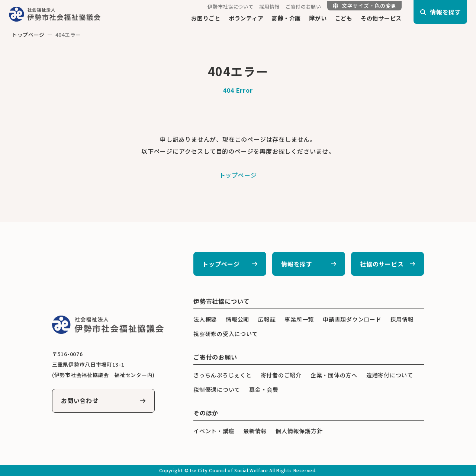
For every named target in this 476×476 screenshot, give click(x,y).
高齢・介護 (286, 18)
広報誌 (267, 319)
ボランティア (246, 18)
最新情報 (255, 431)
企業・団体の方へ (334, 375)
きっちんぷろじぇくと (223, 375)
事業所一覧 (299, 319)
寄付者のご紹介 (281, 375)
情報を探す (297, 264)
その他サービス (381, 18)
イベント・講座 (214, 431)
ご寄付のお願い (303, 7)
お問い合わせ (80, 401)
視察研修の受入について (226, 334)
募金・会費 (264, 389)
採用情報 (269, 7)
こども (344, 18)
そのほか (206, 413)
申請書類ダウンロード (352, 319)
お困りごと (206, 18)
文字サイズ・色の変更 (365, 6)
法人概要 (205, 319)
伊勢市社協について (230, 7)
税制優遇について (217, 389)
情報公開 (237, 319)
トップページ (28, 35)
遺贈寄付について (390, 375)
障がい (318, 18)
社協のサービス (382, 264)
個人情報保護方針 (299, 431)
